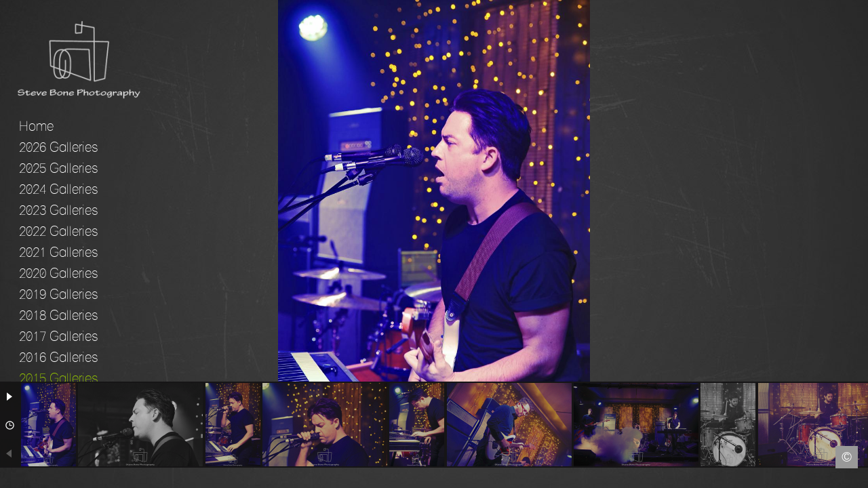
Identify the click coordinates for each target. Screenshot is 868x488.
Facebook (10, 478)
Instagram (858, 478)
